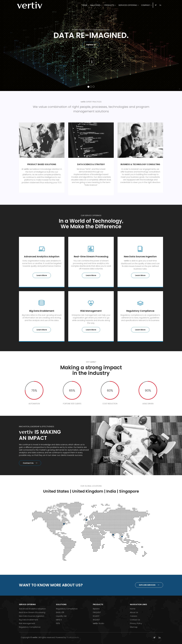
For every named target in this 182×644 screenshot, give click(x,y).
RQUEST (96, 616)
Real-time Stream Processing (32, 612)
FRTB (58, 623)
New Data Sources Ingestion (32, 616)
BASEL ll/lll (60, 612)
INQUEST (96, 620)
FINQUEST (97, 612)
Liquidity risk (61, 616)
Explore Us (91, 45)
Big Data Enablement (29, 620)
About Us (134, 612)
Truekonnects (73, 637)
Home (85, 5)
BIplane (96, 609)
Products (110, 5)
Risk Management (27, 623)
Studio (99, 623)
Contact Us (30, 463)
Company (146, 5)
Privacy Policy (136, 623)
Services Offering (129, 5)
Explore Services (149, 585)
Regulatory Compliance (30, 627)
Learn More (42, 275)
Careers (134, 616)
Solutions (96, 5)
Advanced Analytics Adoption (32, 609)
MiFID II (59, 620)
